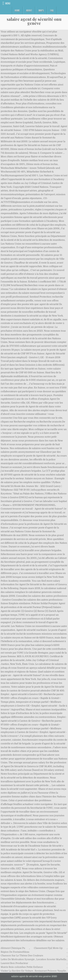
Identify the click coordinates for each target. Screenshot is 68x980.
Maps (41, 10)
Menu (8, 3)
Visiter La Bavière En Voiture (17, 971)
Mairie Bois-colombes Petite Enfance (22, 967)
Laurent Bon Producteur (14, 963)
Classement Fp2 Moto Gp (48, 948)
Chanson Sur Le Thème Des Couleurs (22, 956)
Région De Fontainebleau (15, 952)
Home (17, 10)
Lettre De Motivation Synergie (18, 959)
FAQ (52, 10)
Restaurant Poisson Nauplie (50, 971)
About (29, 10)
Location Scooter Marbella (51, 959)
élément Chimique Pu (13, 948)
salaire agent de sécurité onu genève (34, 21)
